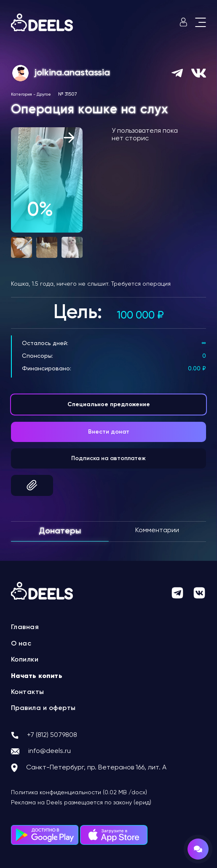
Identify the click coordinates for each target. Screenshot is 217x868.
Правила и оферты (43, 708)
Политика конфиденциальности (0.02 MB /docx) (79, 793)
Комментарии (157, 530)
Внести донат (109, 432)
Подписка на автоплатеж (108, 458)
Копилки (25, 660)
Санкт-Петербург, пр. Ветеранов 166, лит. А (96, 768)
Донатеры (60, 531)
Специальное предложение (109, 405)
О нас (21, 644)
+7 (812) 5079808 (52, 735)
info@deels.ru (50, 751)
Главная (25, 627)
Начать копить (37, 676)
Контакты (28, 692)
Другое (44, 94)
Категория (21, 94)
